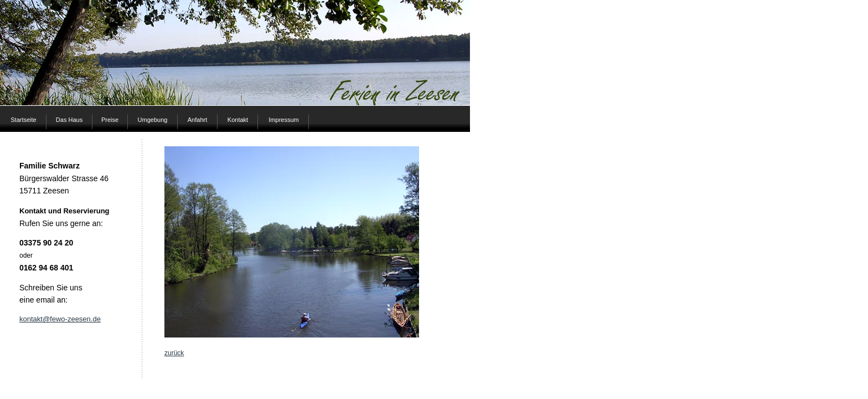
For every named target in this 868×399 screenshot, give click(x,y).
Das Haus (69, 120)
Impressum (283, 120)
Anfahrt (197, 120)
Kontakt (238, 120)
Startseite (23, 120)
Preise (110, 120)
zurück (174, 353)
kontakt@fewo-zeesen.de (60, 319)
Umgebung (153, 120)
